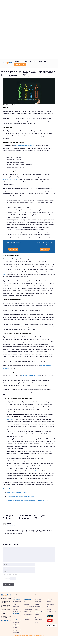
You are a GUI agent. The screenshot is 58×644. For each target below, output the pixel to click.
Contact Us (49, 600)
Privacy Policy (38, 600)
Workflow (27, 605)
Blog (35, 61)
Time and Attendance (29, 606)
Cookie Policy (38, 601)
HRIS (25, 601)
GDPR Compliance (39, 603)
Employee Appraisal (17, 601)
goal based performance (38, 116)
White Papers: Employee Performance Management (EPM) (28, 74)
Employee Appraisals (14, 507)
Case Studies (38, 614)
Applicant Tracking (17, 615)
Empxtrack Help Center (40, 611)
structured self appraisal (10, 179)
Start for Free (13, 249)
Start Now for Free (20, 65)
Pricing (37, 618)
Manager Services (28, 611)
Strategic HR (16, 619)
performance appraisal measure (25, 146)
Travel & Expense (28, 610)
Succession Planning (17, 621)
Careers (48, 598)
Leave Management (29, 608)
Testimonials (49, 603)
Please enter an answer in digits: (12, 575)
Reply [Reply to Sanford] (6, 537)
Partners (48, 606)
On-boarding (15, 617)
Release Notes (38, 621)
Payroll (26, 613)
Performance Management (25, 507)
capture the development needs (31, 376)
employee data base (35, 471)
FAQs (36, 610)
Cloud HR (8, 507)
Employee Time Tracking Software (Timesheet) (28, 618)
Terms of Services (39, 598)
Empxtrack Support (39, 619)
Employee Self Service (29, 603)
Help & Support (44, 61)
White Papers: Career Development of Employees (20, 496)
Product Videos (39, 613)
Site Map (37, 608)
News (36, 616)
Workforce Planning (17, 629)
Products (19, 61)
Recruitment (16, 613)
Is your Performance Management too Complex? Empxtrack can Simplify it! (27, 500)
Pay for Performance (17, 611)
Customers (49, 601)
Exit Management (28, 615)
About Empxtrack (50, 605)
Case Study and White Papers (10, 105)
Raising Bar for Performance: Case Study (18, 493)
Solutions (28, 61)
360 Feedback (16, 606)
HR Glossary (38, 623)
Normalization (10, 419)
